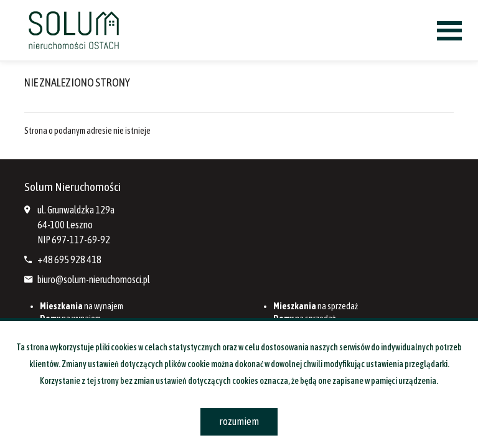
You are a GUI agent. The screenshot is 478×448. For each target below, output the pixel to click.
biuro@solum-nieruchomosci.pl (94, 279)
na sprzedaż (316, 306)
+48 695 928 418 (69, 259)
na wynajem (82, 306)
